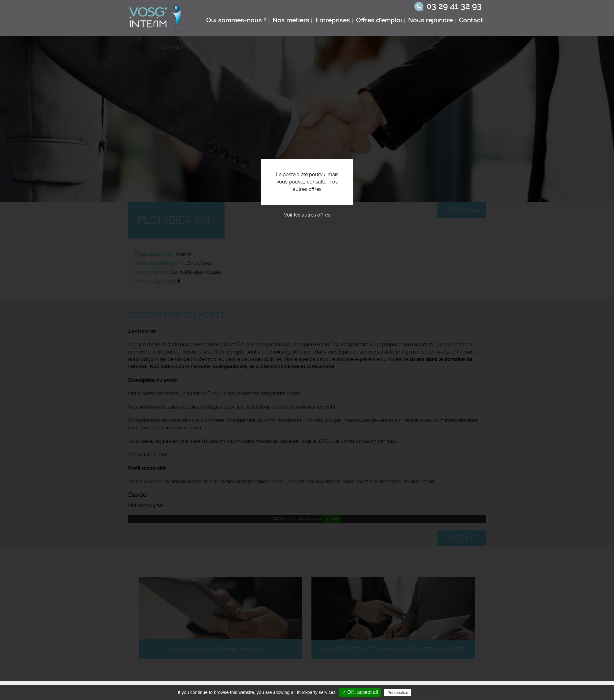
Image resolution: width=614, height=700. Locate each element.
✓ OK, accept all (360, 692)
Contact (471, 20)
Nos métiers (291, 20)
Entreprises (333, 20)
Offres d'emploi (379, 20)
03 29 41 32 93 (454, 6)
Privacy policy (427, 692)
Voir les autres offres (307, 215)
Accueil (141, 47)
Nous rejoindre (430, 20)
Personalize (398, 693)
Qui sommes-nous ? (236, 20)
